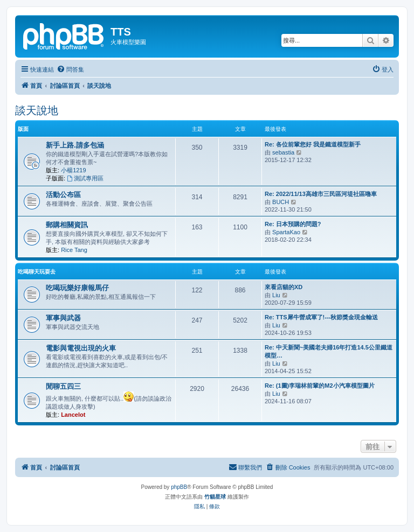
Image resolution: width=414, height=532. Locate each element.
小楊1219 (73, 170)
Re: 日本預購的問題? (293, 224)
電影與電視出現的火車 (81, 348)
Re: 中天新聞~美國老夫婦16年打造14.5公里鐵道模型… (329, 351)
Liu (276, 295)
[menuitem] (70, 69)
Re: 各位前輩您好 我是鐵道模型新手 (313, 144)
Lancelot (73, 415)
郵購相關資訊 (67, 225)
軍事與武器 (63, 318)
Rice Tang (74, 250)
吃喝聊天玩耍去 (37, 272)
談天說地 (37, 110)
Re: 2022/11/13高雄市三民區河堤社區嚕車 (321, 194)
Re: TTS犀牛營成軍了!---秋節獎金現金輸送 (321, 317)
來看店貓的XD (284, 287)
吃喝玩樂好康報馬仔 (77, 288)
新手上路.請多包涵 (75, 145)
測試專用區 (85, 178)
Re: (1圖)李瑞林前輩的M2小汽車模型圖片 (320, 386)
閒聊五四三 (63, 386)
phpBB (179, 487)
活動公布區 (63, 195)
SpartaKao (286, 232)
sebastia (283, 152)
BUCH (281, 202)
